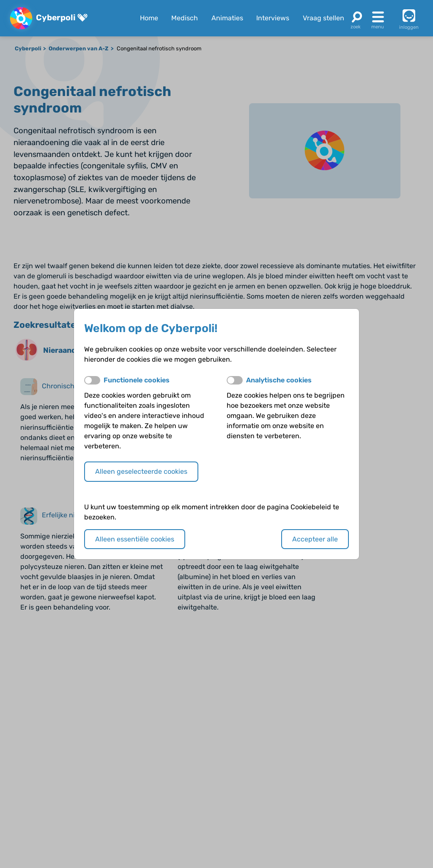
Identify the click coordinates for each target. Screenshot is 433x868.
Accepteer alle (315, 539)
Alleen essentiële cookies (135, 539)
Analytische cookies (279, 380)
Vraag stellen (323, 18)
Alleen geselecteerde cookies (141, 471)
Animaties (227, 18)
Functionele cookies (137, 380)
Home (149, 18)
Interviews (273, 18)
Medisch (185, 18)
